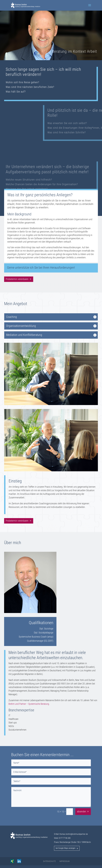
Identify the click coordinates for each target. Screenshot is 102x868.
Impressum (64, 861)
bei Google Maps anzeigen (66, 848)
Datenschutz (49, 861)
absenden (82, 811)
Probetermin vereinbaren (17, 279)
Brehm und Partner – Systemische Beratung (29, 704)
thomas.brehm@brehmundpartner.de (74, 834)
